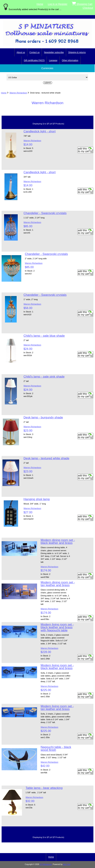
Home (40, 4)
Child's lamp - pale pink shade (44, 377)
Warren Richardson (18, 93)
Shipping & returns (77, 52)
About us (21, 52)
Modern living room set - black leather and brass (57, 667)
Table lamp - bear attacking (44, 788)
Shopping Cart (82, 3)
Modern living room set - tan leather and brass (57, 708)
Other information (70, 60)
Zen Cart (67, 864)
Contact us (34, 52)
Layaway (53, 60)
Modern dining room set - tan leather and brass (58, 584)
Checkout (88, 8)
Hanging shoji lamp (37, 499)
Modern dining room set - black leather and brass (58, 541)
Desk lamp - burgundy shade (43, 417)
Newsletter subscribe (54, 52)
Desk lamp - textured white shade (46, 458)
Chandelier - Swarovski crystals (45, 213)
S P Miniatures (46, 864)
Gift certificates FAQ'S (34, 60)
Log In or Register (58, 4)
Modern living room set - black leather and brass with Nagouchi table (57, 627)
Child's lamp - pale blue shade (44, 336)
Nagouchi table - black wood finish (56, 748)
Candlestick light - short (40, 131)
